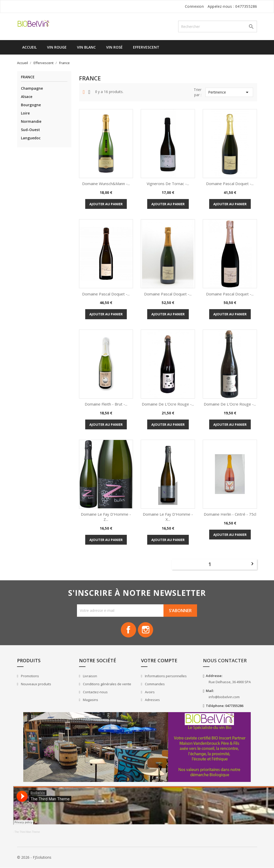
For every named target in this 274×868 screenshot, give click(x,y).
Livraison (90, 676)
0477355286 (246, 6)
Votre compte (159, 661)
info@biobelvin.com (224, 697)
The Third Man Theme (27, 832)
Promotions (30, 676)
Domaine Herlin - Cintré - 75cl (230, 514)
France (28, 77)
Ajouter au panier (106, 204)
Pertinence (229, 92)
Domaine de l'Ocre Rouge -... (168, 404)
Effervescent (146, 47)
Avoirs (149, 692)
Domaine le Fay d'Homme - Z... (106, 517)
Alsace (27, 97)
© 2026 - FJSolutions (34, 858)
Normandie (31, 121)
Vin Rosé (114, 47)
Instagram (146, 630)
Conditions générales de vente (107, 684)
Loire (25, 113)
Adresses (152, 700)
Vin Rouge (57, 47)
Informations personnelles (165, 676)
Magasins (90, 700)
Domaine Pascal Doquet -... (230, 184)
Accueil (29, 47)
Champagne (32, 88)
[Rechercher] (218, 26)
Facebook (128, 630)
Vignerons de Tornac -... (168, 184)
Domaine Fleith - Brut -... (106, 404)
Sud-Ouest (30, 130)
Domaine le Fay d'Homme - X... (168, 517)
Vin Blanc (86, 47)
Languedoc (31, 138)
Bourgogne (31, 105)
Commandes (154, 684)
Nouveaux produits (36, 684)
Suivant (252, 564)
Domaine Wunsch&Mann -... (106, 184)
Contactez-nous (95, 692)
